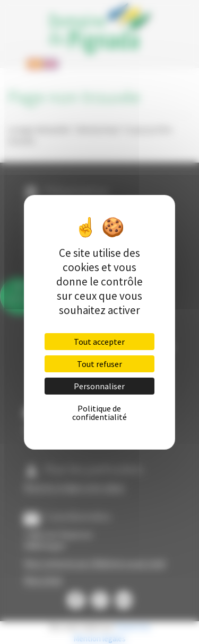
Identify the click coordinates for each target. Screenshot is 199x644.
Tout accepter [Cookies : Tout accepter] (99, 342)
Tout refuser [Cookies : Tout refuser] (99, 364)
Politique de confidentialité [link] (99, 413)
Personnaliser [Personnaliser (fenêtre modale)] (99, 386)
